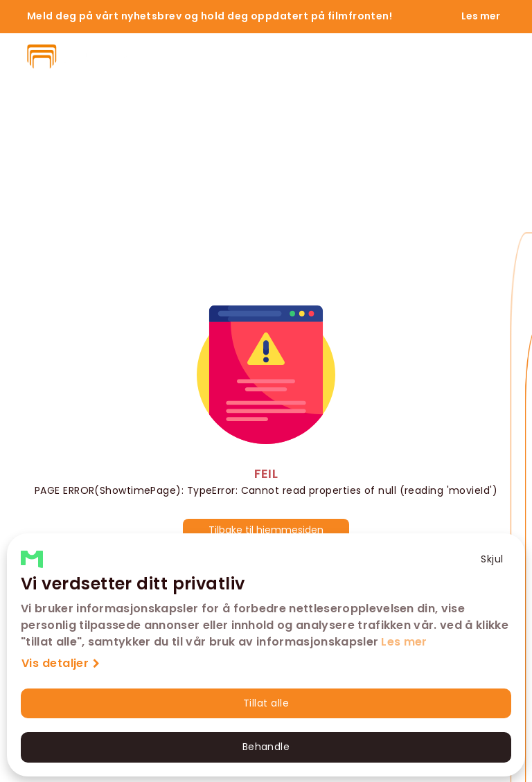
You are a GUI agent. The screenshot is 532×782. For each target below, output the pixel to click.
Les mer (404, 642)
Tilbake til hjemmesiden (266, 530)
